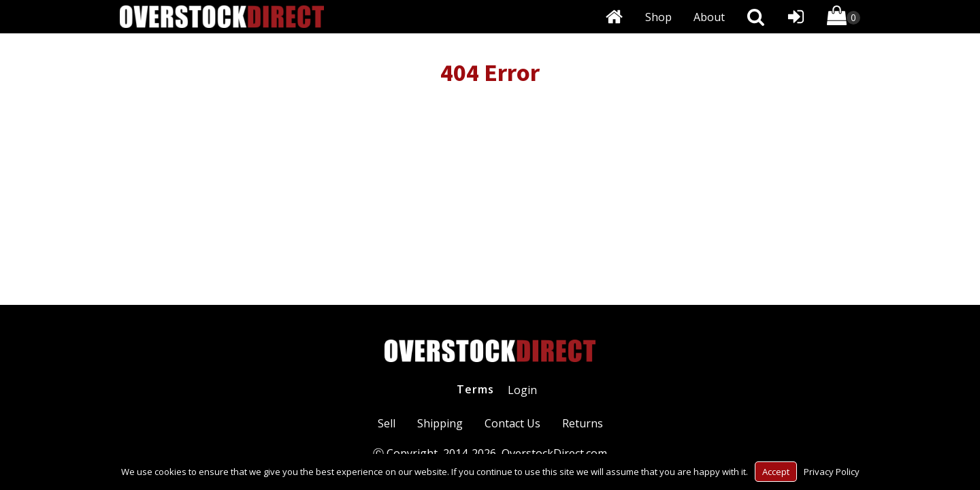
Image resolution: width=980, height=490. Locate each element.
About (709, 17)
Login (522, 390)
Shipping (440, 423)
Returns (583, 423)
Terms (475, 389)
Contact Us (512, 423)
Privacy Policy (832, 472)
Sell (387, 423)
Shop (658, 17)
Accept (776, 472)
